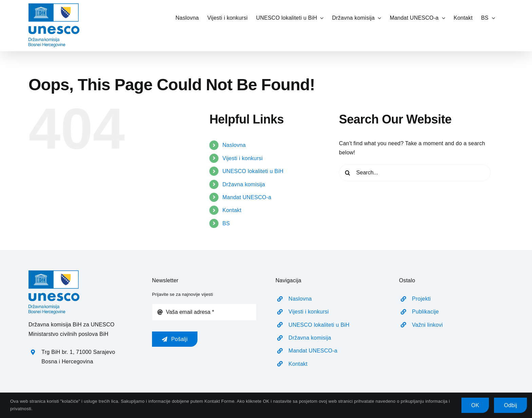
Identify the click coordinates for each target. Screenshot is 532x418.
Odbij (510, 405)
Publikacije (425, 312)
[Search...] (415, 173)
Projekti (421, 299)
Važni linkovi (427, 325)
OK (475, 405)
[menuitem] (488, 18)
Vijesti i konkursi (243, 158)
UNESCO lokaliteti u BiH (253, 171)
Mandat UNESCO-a (247, 197)
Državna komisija (244, 184)
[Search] (347, 173)
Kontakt (232, 210)
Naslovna (234, 145)
